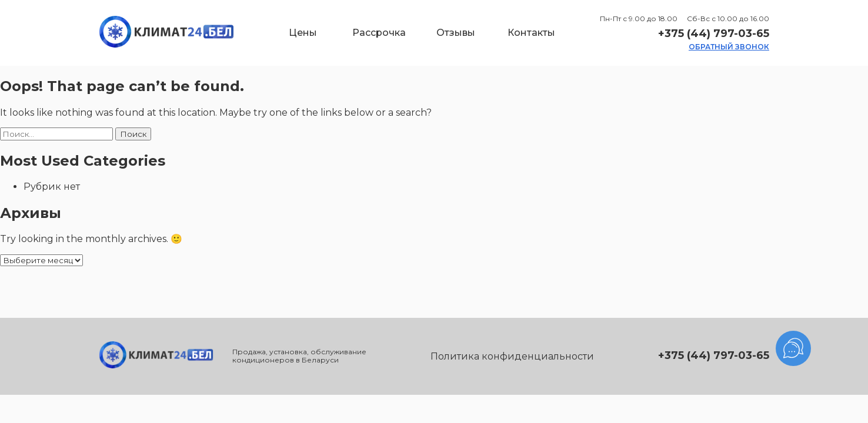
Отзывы (456, 33)
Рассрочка (379, 33)
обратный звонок (729, 47)
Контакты (531, 33)
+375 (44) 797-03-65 (714, 33)
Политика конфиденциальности (512, 356)
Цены (303, 33)
